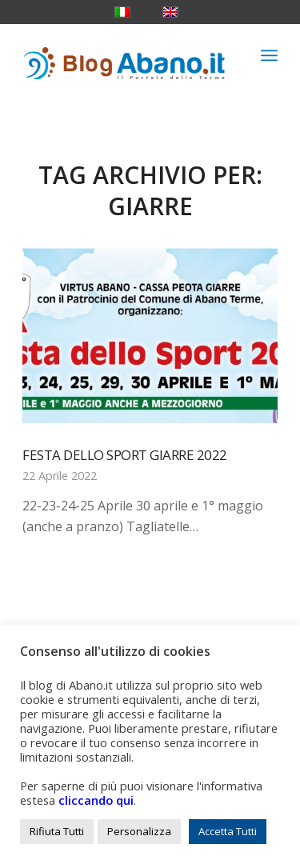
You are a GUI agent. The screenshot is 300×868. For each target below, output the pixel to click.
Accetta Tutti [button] (228, 831)
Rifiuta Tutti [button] (57, 831)
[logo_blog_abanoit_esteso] (124, 55)
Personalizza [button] (139, 831)
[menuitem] (269, 55)
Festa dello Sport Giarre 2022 (125, 455)
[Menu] (269, 55)
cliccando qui (96, 800)
